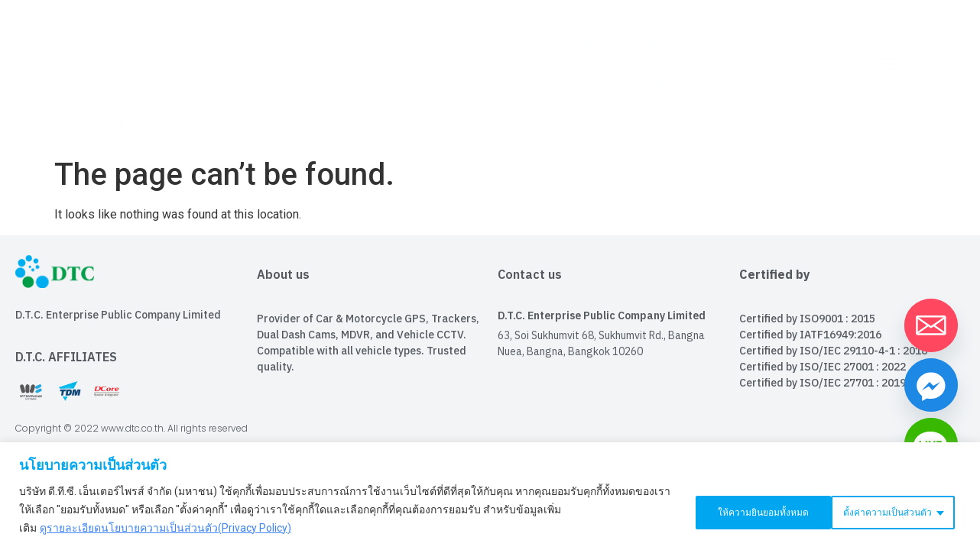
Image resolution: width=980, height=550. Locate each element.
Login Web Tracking (644, 46)
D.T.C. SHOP (698, 81)
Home (131, 123)
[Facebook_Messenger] (931, 385)
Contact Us (771, 46)
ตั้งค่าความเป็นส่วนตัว (732, 510)
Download (836, 123)
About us (224, 123)
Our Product (639, 123)
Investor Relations (362, 123)
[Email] (931, 325)
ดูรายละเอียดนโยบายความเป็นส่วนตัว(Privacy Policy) (165, 528)
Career (745, 123)
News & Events (510, 123)
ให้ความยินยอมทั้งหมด (887, 510)
